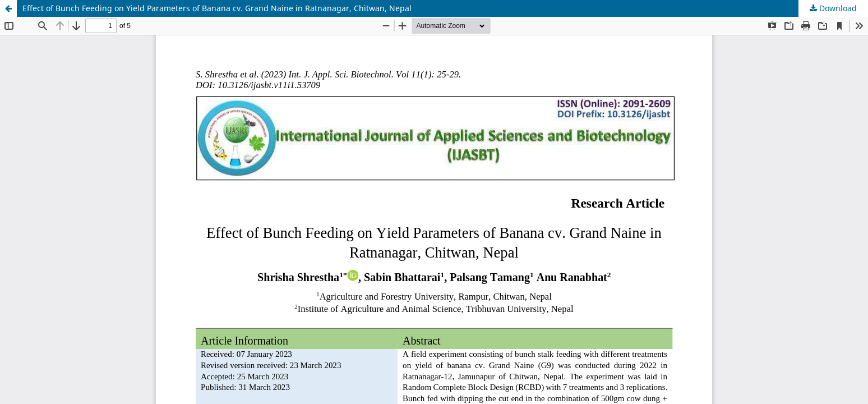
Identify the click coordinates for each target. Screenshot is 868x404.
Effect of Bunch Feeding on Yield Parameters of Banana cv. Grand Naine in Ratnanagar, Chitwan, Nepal (217, 8)
